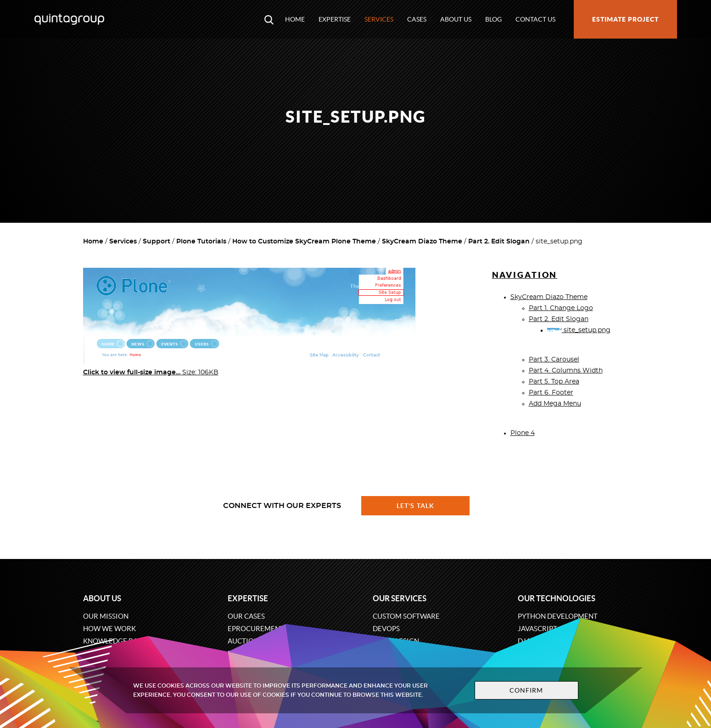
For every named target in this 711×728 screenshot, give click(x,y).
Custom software (406, 616)
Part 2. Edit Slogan (499, 242)
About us (456, 19)
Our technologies (557, 598)
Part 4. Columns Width (566, 371)
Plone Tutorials (201, 242)
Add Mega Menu (555, 404)
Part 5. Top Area (554, 382)
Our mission (106, 616)
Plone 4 (523, 433)
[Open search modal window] (269, 19)
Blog (493, 19)
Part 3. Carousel (554, 360)
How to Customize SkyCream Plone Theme (304, 242)
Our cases (246, 616)
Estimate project (625, 19)
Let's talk (415, 506)
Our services (400, 598)
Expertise (335, 19)
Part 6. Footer (551, 393)
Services (379, 19)
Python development (558, 616)
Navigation (525, 275)
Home (295, 19)
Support (157, 242)
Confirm (526, 690)
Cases (417, 19)
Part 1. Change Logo (561, 308)
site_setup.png (579, 330)
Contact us (535, 19)
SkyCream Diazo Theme (422, 242)
